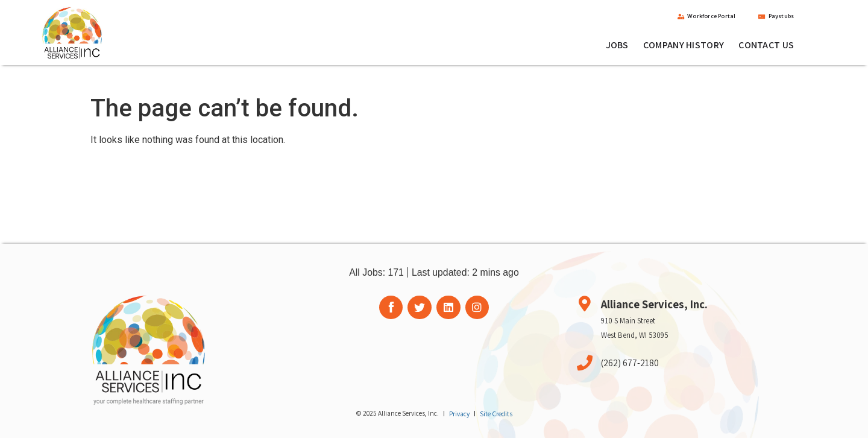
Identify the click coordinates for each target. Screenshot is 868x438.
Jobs (617, 46)
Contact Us (766, 46)
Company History (684, 46)
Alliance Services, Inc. (654, 304)
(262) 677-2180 (630, 363)
